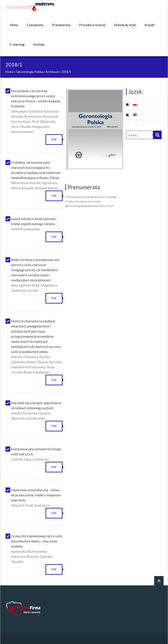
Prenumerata (61, 25)
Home (14, 25)
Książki (150, 25)
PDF (54, 139)
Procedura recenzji (92, 25)
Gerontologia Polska (29, 72)
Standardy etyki (125, 25)
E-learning (17, 44)
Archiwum (52, 72)
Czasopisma (35, 25)
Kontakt (39, 44)
